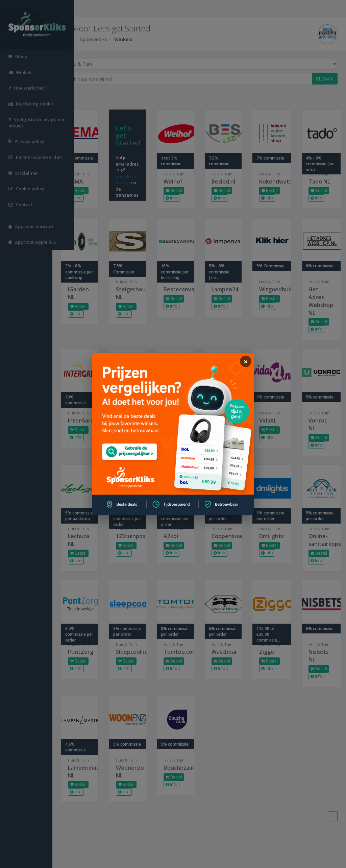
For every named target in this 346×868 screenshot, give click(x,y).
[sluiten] (246, 361)
